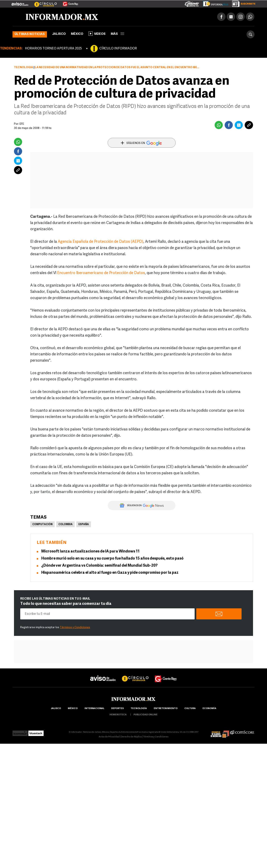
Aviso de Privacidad (109, 737)
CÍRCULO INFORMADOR (118, 49)
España (84, 525)
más (117, 34)
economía (209, 709)
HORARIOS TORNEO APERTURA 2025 (53, 49)
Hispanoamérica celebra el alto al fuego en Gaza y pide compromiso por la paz (110, 573)
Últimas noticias (30, 34)
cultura (190, 709)
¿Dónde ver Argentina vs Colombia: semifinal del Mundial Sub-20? (99, 566)
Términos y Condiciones (75, 627)
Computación (42, 525)
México (77, 34)
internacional (94, 709)
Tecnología (23, 67)
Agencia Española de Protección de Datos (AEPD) (101, 242)
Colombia (65, 525)
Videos (97, 34)
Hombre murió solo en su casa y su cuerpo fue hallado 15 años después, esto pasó (112, 559)
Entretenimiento (166, 709)
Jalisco (59, 34)
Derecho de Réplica (131, 737)
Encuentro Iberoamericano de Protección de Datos (101, 273)
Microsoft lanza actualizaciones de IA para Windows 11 (90, 552)
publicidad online (145, 715)
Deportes (117, 709)
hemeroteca (118, 715)
